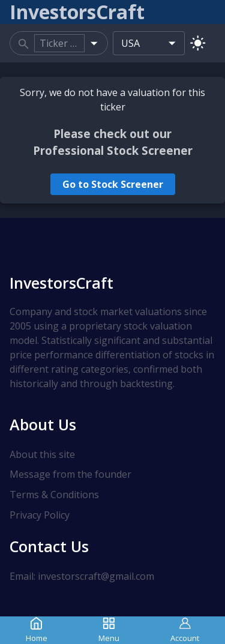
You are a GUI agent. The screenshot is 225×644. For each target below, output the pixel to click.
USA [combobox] (130, 43)
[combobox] (59, 43)
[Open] (94, 43)
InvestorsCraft (61, 283)
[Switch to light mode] (198, 43)
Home (37, 630)
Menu (109, 630)
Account (185, 630)
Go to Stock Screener (113, 184)
